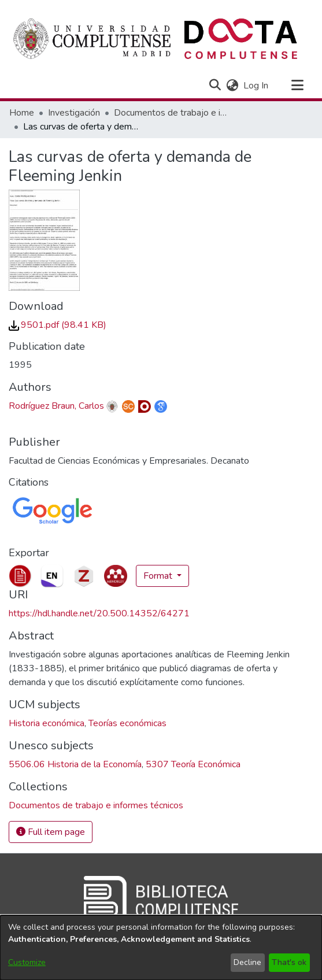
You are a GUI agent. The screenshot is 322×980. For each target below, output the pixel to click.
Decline (247, 962)
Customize (27, 962)
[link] (58, 325)
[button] (215, 86)
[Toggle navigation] (297, 86)
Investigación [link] (74, 113)
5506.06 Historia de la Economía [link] (75, 764)
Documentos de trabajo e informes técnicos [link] (172, 113)
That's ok (289, 962)
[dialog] (161, 948)
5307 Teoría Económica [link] (193, 764)
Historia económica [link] (47, 723)
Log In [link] (256, 86)
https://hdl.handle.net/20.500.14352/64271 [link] (99, 613)
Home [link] (22, 113)
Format (159, 576)
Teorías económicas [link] (127, 723)
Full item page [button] (51, 832)
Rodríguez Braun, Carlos (56, 406)
